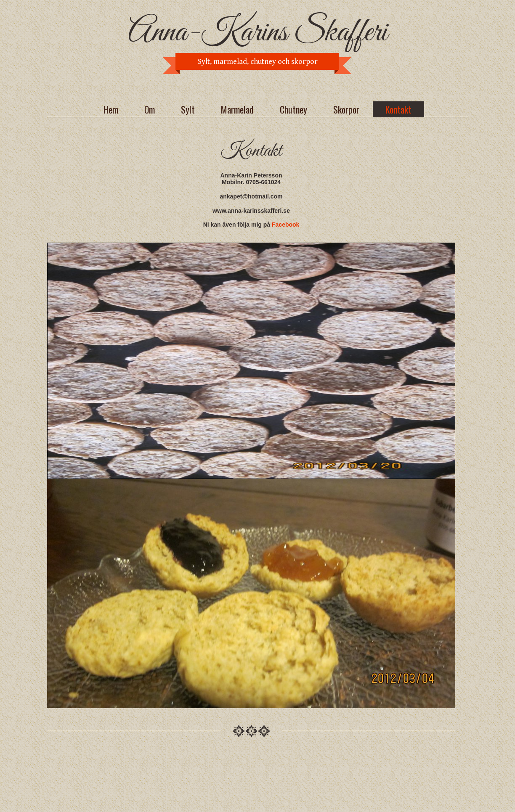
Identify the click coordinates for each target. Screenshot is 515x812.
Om (150, 109)
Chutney (293, 109)
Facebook (285, 225)
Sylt (188, 109)
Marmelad (237, 109)
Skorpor (346, 109)
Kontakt (398, 109)
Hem (111, 109)
